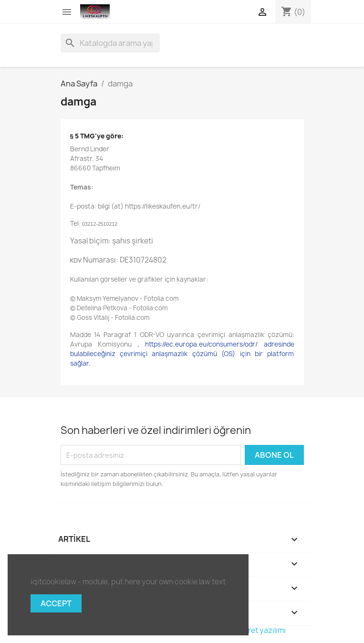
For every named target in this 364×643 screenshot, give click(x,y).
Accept (56, 603)
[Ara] (110, 43)
